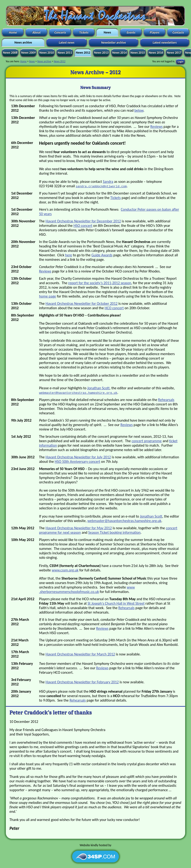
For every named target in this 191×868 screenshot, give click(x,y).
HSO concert (83, 226)
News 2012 (83, 53)
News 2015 (138, 53)
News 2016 (156, 53)
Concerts (60, 32)
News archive (23, 42)
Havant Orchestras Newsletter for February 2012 (82, 682)
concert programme (147, 441)
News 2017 (174, 53)
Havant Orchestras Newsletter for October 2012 (82, 303)
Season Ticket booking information (114, 532)
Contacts (178, 32)
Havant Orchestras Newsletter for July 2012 (78, 457)
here (69, 255)
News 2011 (65, 53)
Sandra (108, 182)
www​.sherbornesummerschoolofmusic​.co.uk (87, 589)
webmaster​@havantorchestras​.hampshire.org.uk (124, 521)
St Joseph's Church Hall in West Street (116, 603)
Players (155, 32)
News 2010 (46, 53)
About (36, 32)
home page (48, 296)
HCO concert (114, 308)
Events (131, 32)
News (107, 32)
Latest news (67, 42)
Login (180, 61)
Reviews (157, 127)
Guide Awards (102, 255)
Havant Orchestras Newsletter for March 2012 (80, 654)
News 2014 (119, 53)
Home (13, 32)
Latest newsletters (165, 42)
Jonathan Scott (99, 388)
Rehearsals (166, 400)
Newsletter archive (113, 42)
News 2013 (101, 53)
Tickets (84, 32)
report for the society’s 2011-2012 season (100, 283)
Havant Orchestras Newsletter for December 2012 (83, 221)
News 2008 (10, 53)
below (139, 110)
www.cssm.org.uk (65, 570)
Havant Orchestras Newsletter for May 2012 (79, 528)
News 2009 (28, 53)
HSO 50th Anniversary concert (77, 462)
